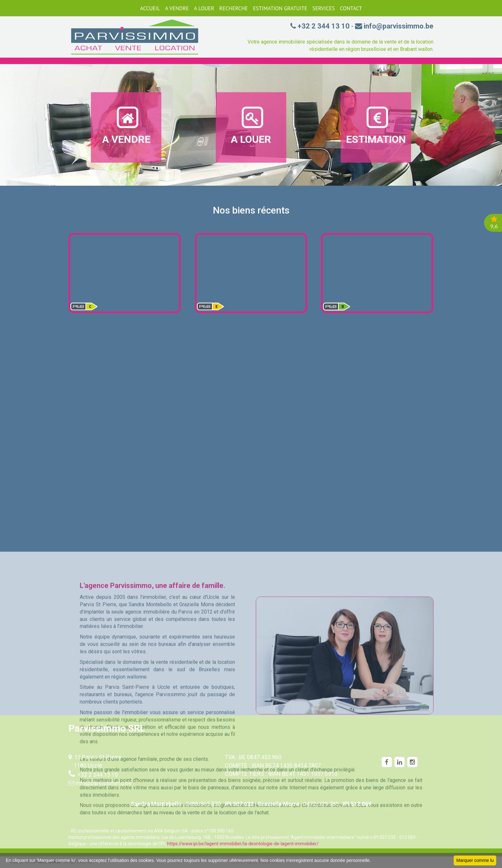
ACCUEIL (150, 8)
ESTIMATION (376, 125)
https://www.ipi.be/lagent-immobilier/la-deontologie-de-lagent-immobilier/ (243, 844)
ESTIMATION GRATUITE (280, 8)
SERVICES (324, 8)
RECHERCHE (234, 8)
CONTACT (351, 8)
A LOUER (204, 8)
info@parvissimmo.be (104, 783)
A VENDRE (177, 8)
